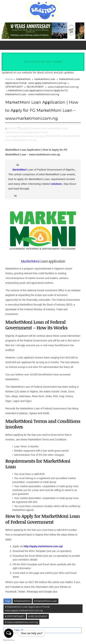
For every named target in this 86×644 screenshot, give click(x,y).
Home (9, 79)
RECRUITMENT (35, 87)
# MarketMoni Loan (46, 601)
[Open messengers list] (9, 633)
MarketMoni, (39, 128)
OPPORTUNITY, (53, 136)
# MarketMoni (22, 601)
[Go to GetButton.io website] (9, 640)
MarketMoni (23, 79)
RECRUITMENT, (72, 136)
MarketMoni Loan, (58, 128)
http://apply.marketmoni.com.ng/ (43, 546)
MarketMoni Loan (45, 79)
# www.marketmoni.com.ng (21, 622)
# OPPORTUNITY (15, 616)
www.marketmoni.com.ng (63, 87)
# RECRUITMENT (38, 616)
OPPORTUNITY (14, 87)
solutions (56, 184)
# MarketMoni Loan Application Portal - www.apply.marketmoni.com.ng (28, 609)
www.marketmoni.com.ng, (21, 140)
